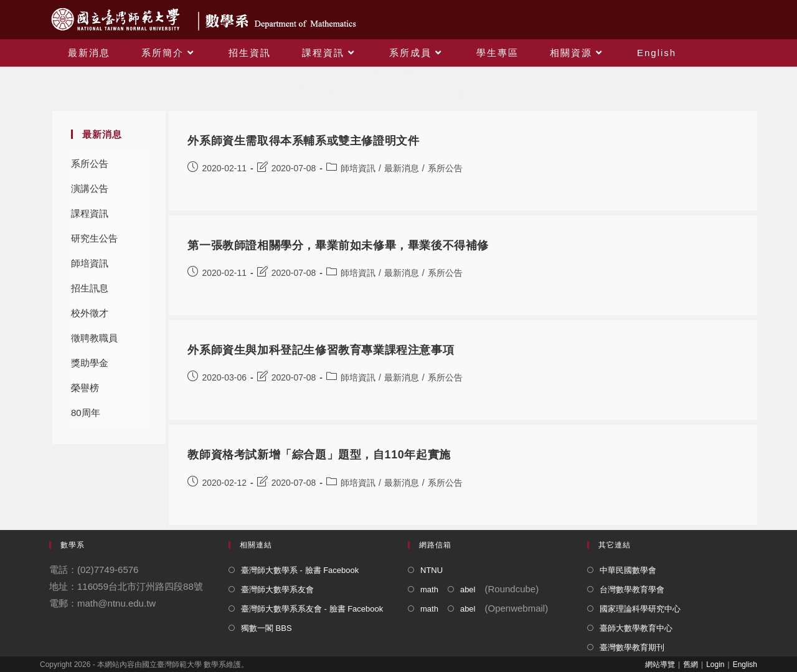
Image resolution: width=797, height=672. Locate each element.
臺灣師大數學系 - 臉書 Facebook (300, 570)
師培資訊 (90, 263)
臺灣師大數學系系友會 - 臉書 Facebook (312, 609)
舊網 (691, 665)
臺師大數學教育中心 (636, 628)
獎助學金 (90, 363)
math (429, 589)
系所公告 (90, 163)
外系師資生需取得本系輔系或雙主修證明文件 (303, 141)
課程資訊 (90, 213)
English (745, 665)
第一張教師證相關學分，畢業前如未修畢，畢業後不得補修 (338, 245)
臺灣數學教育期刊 (632, 647)
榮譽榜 (85, 388)
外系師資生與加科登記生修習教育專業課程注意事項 (321, 350)
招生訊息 (90, 288)
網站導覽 (660, 665)
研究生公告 (94, 238)
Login (715, 665)
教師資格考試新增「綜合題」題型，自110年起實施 (319, 455)
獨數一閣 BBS (266, 628)
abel (468, 589)
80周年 (86, 413)
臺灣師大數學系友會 (277, 589)
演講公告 (90, 188)
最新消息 (402, 168)
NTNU (432, 570)
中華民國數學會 (628, 570)
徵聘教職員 (94, 338)
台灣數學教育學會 (632, 589)
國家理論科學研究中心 (640, 609)
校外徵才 (90, 313)
